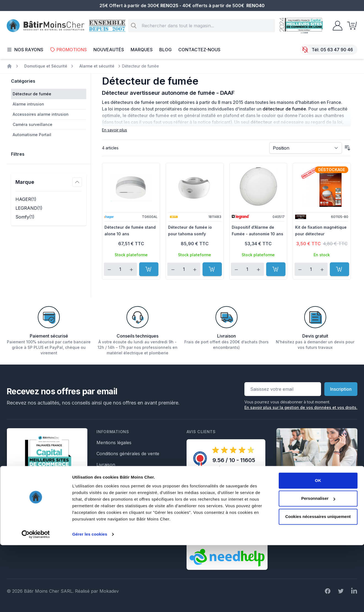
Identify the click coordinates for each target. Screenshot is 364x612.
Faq (100, 476)
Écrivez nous (295, 525)
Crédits (104, 531)
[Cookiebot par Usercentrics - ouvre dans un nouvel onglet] (36, 601)
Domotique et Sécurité (46, 66)
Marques (142, 50)
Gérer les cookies (90, 601)
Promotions (68, 50)
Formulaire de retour (118, 520)
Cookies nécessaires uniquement (318, 583)
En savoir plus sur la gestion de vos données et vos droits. (301, 407)
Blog (165, 50)
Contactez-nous (199, 50)
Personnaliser (318, 565)
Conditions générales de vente (128, 454)
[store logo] (45, 26)
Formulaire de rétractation (124, 498)
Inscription (341, 389)
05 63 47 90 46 (337, 50)
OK (318, 547)
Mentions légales (114, 443)
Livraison (106, 465)
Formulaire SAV (113, 509)
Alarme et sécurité (97, 66)
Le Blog (104, 487)
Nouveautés (109, 50)
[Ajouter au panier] (149, 269)
